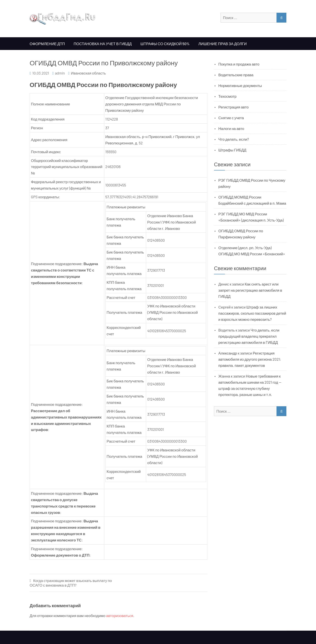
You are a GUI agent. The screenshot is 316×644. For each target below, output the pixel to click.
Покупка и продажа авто (239, 64)
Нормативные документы (240, 85)
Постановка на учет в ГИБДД (103, 44)
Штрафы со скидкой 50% (165, 44)
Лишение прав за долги (223, 44)
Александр (228, 353)
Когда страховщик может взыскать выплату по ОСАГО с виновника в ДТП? (71, 583)
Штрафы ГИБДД (232, 150)
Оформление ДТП (47, 44)
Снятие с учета (231, 118)
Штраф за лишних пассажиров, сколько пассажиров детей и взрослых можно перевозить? (252, 313)
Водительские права (236, 75)
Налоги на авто (231, 128)
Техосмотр (227, 96)
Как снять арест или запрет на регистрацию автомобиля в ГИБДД (250, 290)
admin (60, 73)
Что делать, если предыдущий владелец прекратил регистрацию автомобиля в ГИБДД (249, 336)
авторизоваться (120, 616)
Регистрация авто (233, 107)
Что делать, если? (234, 139)
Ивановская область (88, 73)
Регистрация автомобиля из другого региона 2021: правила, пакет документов (250, 359)
